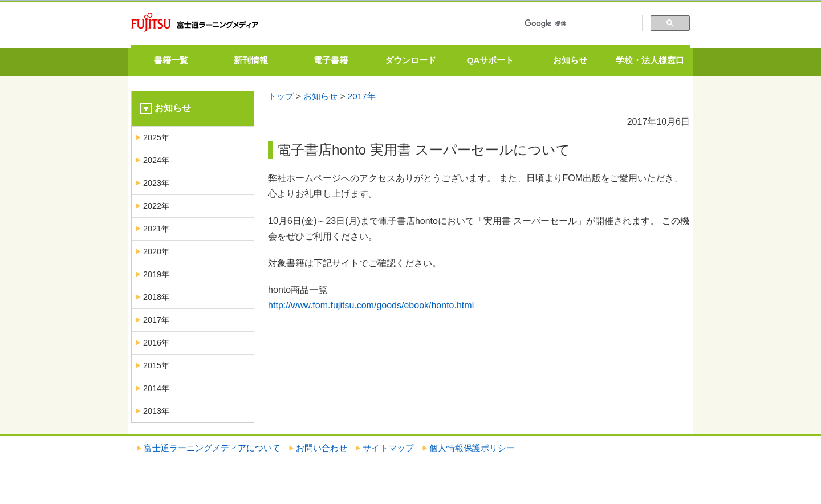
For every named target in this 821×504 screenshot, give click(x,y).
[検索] (580, 23)
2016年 (156, 343)
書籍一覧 (171, 60)
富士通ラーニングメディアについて (212, 448)
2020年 (156, 251)
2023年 (156, 183)
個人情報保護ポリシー (472, 448)
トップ (281, 96)
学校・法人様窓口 (650, 60)
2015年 (156, 365)
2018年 (156, 297)
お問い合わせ (322, 448)
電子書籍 (331, 60)
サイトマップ (388, 448)
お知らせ (570, 60)
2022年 (156, 206)
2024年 (156, 160)
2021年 (156, 229)
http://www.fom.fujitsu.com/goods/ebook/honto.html (371, 305)
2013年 (156, 411)
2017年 (362, 96)
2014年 (156, 388)
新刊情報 (251, 60)
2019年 (156, 274)
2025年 (156, 137)
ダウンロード (410, 60)
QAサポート (491, 60)
